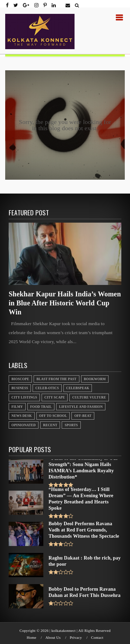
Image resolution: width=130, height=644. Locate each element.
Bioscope (20, 379)
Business (20, 388)
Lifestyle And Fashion (81, 407)
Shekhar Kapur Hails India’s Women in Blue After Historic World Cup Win (65, 303)
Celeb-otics (47, 388)
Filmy (17, 407)
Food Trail (41, 407)
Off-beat (83, 416)
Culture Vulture (89, 397)
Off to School (53, 416)
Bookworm (95, 379)
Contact (97, 638)
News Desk (22, 416)
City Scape (55, 397)
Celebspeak (78, 388)
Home (32, 638)
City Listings (24, 397)
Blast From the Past (57, 379)
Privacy (76, 638)
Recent (50, 425)
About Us (53, 638)
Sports (71, 425)
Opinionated (24, 425)
